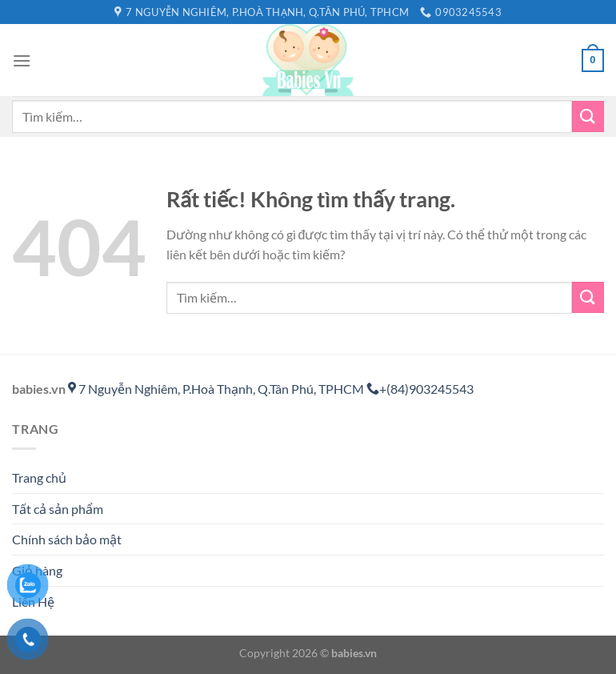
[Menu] (22, 60)
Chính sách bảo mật (67, 539)
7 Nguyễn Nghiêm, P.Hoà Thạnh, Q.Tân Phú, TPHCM (217, 389)
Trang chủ (39, 477)
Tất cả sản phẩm (58, 509)
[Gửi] (588, 116)
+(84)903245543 (420, 389)
